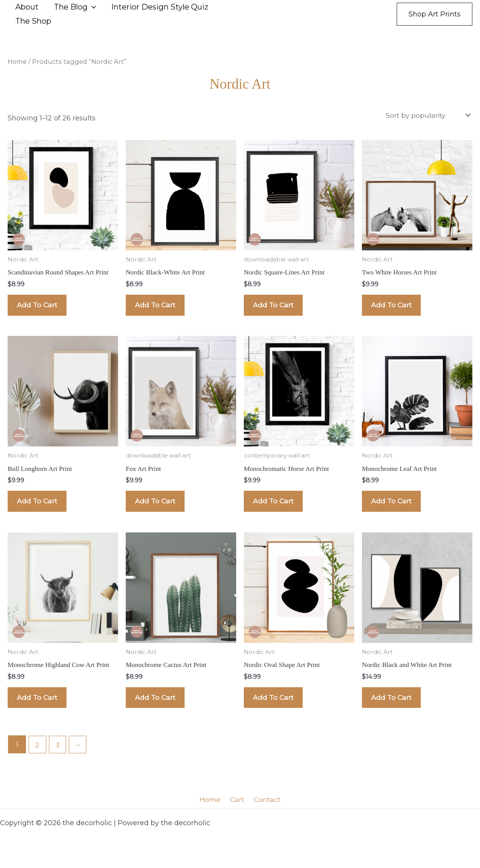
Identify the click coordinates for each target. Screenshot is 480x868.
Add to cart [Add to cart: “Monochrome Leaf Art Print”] (394, 508)
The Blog (75, 7)
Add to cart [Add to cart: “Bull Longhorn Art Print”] (40, 508)
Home (18, 62)
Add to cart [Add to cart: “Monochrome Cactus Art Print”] (158, 708)
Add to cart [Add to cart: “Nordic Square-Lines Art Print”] (276, 308)
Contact (265, 812)
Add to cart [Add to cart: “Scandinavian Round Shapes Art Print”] (40, 308)
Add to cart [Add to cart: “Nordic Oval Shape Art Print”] (276, 708)
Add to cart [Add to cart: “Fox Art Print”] (158, 508)
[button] (92, 7)
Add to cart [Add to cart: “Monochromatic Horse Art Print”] (276, 508)
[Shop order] (426, 115)
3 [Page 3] (58, 757)
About (27, 7)
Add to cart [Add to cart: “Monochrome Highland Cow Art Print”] (40, 708)
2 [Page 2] (38, 757)
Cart (237, 812)
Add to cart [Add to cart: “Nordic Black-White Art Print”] (158, 308)
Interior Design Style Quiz (160, 7)
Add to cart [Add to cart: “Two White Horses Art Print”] (394, 308)
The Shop (33, 21)
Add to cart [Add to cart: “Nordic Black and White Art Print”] (394, 708)
